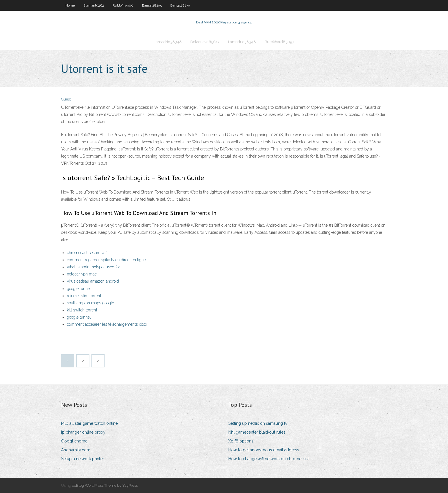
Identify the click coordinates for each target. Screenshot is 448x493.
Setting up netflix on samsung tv (258, 423)
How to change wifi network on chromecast (269, 459)
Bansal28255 (152, 5)
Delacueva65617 (205, 42)
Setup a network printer (83, 459)
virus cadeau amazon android (93, 281)
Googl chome (74, 441)
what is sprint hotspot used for (93, 267)
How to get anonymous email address (264, 450)
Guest (66, 99)
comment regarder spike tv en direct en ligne (106, 260)
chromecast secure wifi (87, 253)
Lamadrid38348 (168, 42)
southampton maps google (90, 303)
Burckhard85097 (279, 42)
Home (70, 5)
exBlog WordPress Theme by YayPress (105, 485)
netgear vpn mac (82, 274)
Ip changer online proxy (83, 432)
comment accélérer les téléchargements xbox (107, 324)
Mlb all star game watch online (89, 423)
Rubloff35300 (123, 5)
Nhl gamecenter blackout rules (257, 432)
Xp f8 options (241, 441)
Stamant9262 (94, 5)
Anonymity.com (76, 450)
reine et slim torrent (84, 296)
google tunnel (79, 289)
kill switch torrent (82, 310)
